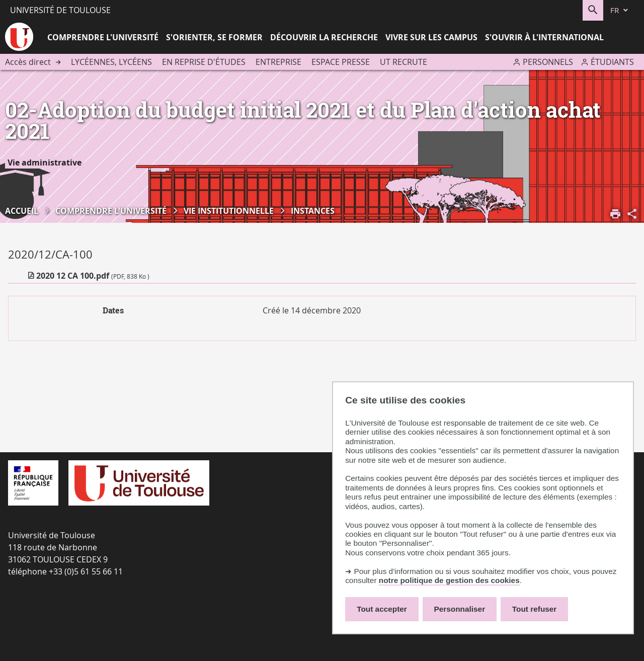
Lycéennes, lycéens (111, 62)
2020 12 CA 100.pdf (93, 276)
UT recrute (404, 62)
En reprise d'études (204, 62)
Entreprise (278, 62)
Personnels (548, 62)
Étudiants (612, 62)
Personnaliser (460, 609)
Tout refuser (534, 609)
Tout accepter (382, 609)
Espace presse (341, 62)
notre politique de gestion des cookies (449, 580)
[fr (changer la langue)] (620, 10)
